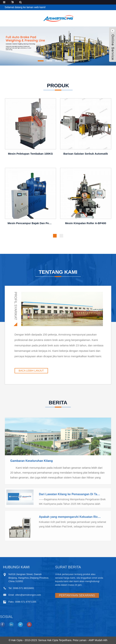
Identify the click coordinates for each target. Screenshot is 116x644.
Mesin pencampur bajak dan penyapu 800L (31, 224)
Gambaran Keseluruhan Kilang (32, 477)
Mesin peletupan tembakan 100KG (30, 155)
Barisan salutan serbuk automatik (86, 155)
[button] (41, 61)
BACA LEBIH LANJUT (51, 371)
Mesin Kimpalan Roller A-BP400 (86, 224)
